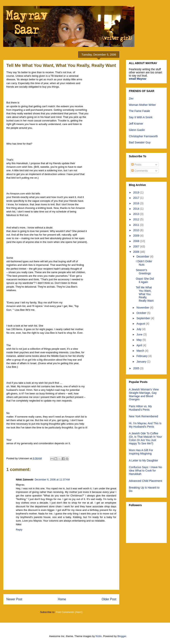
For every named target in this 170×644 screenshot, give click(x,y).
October (142, 313)
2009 (137, 236)
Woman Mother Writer (142, 105)
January (142, 362)
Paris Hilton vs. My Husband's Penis (140, 408)
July (139, 329)
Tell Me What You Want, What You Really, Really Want (145, 294)
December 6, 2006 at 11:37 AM (52, 480)
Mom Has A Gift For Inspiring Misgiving (141, 452)
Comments (140, 171)
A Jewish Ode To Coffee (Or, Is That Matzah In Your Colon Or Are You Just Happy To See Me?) (145, 438)
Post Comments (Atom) (69, 612)
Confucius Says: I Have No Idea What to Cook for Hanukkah (145, 471)
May (139, 340)
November (143, 308)
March (141, 351)
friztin (99, 636)
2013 (137, 214)
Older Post (109, 599)
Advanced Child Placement (145, 481)
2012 (137, 219)
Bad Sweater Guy (140, 142)
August (141, 324)
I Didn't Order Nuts (144, 263)
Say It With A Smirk (141, 117)
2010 (137, 230)
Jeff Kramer (136, 124)
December (143, 257)
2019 (137, 192)
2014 (137, 209)
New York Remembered (144, 416)
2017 (137, 198)
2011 (137, 225)
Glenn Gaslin (137, 130)
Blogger (122, 636)
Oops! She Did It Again (145, 280)
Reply (19, 530)
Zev (131, 98)
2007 (137, 246)
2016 (137, 203)
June (140, 334)
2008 (137, 241)
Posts (136, 165)
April (140, 345)
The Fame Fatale (139, 111)
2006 (137, 252)
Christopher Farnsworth (143, 136)
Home (62, 599)
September (144, 318)
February (142, 356)
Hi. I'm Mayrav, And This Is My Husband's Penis (145, 425)
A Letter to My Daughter (144, 460)
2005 (137, 368)
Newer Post (14, 599)
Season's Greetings (143, 272)
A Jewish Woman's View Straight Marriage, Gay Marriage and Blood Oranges (144, 394)
